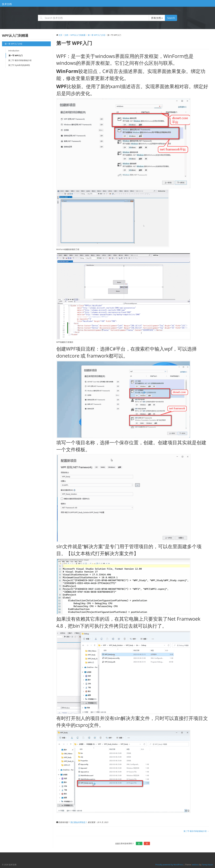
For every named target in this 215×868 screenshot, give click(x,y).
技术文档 (7, 4)
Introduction (14, 51)
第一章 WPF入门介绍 (13, 44)
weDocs (195, 865)
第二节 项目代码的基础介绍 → (196, 831)
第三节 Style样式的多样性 (19, 65)
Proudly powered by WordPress (169, 865)
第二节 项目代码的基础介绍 (20, 60)
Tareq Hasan (207, 865)
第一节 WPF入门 (16, 55)
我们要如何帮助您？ (79, 822)
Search (171, 18)
